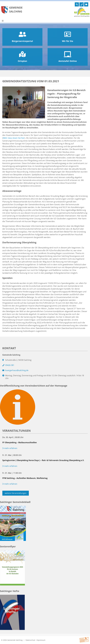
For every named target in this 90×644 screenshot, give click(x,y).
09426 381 (10, 365)
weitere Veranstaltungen (16, 493)
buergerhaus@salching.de (17, 370)
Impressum (41, 640)
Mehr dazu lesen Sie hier (14, 138)
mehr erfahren (10, 448)
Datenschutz (30, 640)
